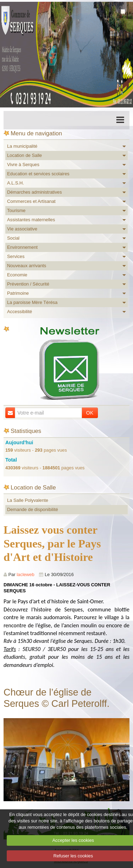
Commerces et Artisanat (31, 201)
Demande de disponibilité (33, 509)
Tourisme (16, 210)
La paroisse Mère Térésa (32, 302)
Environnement (22, 247)
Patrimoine (18, 293)
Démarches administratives (34, 192)
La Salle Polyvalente (28, 500)
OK (90, 413)
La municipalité (22, 146)
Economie (17, 275)
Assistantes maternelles (31, 220)
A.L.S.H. (16, 183)
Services (16, 256)
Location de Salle (24, 155)
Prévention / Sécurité (28, 284)
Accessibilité (20, 312)
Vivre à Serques (23, 165)
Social (13, 238)
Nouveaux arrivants (27, 266)
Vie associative (22, 229)
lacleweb (26, 574)
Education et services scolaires (38, 174)
